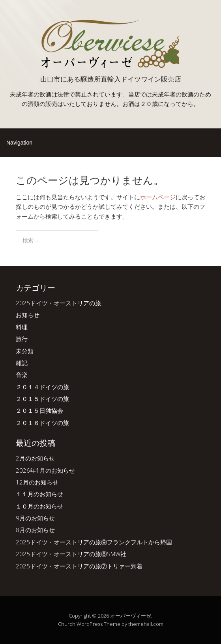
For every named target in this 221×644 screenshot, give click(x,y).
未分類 (25, 351)
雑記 (22, 363)
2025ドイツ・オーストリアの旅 (58, 303)
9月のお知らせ (35, 518)
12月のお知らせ (37, 482)
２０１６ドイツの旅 (42, 423)
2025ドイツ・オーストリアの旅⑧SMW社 (71, 554)
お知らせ (28, 315)
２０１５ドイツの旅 (42, 399)
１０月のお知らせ (39, 506)
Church (67, 624)
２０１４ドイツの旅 (42, 387)
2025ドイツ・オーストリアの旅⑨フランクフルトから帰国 (94, 542)
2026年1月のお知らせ (45, 470)
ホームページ (158, 197)
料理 (22, 327)
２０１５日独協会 (39, 410)
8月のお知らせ (35, 530)
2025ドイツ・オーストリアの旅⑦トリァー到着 (79, 566)
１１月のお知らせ (39, 494)
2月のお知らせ (35, 458)
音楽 (22, 375)
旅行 (22, 339)
